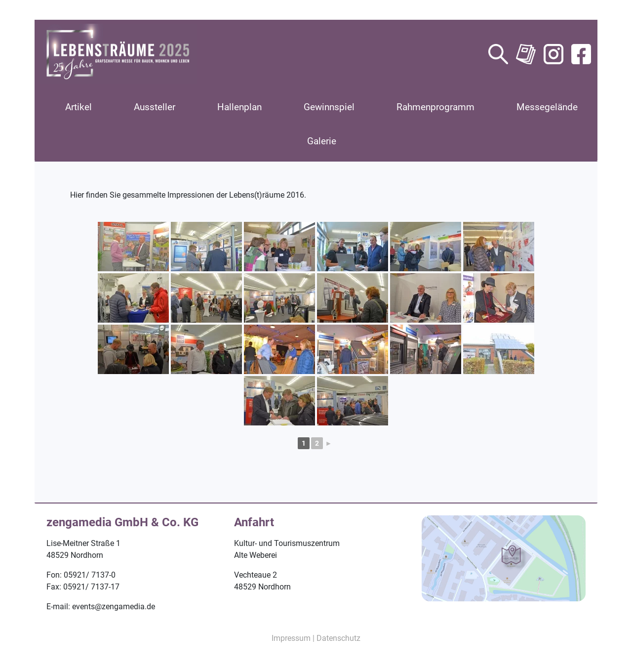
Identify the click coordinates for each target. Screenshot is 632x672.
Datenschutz (338, 638)
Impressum (291, 638)
